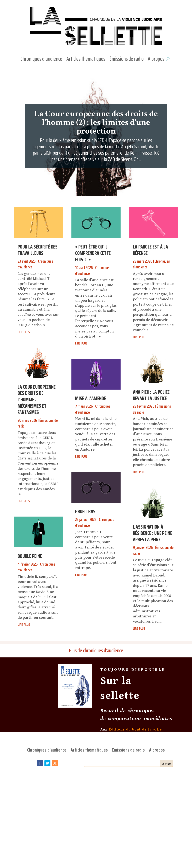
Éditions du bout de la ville (135, 729)
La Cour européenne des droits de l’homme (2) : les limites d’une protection (96, 122)
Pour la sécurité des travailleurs (38, 250)
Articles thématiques (86, 60)
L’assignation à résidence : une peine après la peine (153, 533)
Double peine (30, 556)
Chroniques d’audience (41, 60)
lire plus (24, 331)
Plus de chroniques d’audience (96, 650)
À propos (156, 60)
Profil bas (85, 511)
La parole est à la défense (150, 250)
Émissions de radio (126, 60)
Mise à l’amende (91, 398)
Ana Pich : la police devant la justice (151, 395)
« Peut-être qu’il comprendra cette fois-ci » (93, 253)
